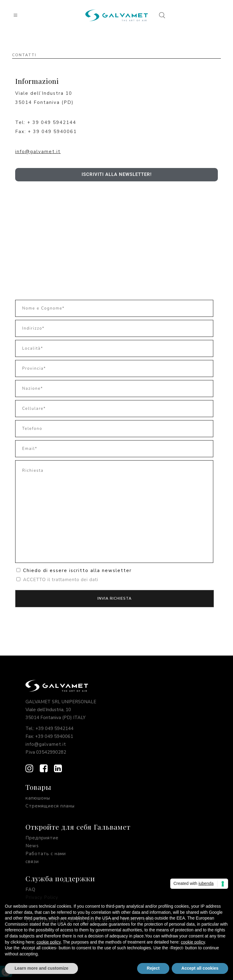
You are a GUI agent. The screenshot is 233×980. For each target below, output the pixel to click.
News (32, 846)
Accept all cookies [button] (200, 968)
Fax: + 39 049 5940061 (46, 132)
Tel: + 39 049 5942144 (46, 122)
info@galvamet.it (38, 152)
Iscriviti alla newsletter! (117, 174)
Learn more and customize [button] (41, 968)
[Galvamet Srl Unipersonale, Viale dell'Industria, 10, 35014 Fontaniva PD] (116, 236)
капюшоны (38, 798)
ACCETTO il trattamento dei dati (61, 580)
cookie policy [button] (48, 942)
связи (32, 862)
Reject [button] (153, 968)
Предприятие (42, 838)
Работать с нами (46, 854)
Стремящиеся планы (50, 806)
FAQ (30, 889)
